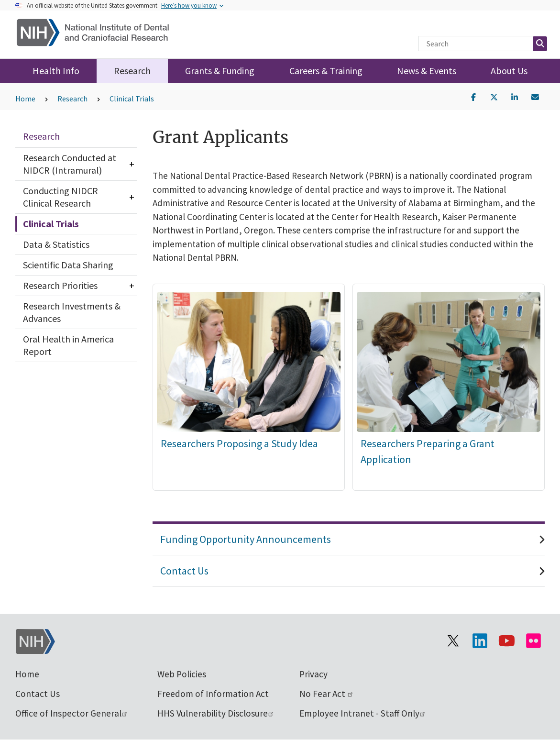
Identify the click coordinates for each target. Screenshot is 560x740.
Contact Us (184, 571)
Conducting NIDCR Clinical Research (60, 197)
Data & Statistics (56, 244)
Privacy (313, 674)
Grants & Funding (220, 71)
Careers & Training (326, 71)
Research (132, 71)
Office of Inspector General (72, 713)
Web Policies (182, 674)
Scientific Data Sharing (68, 265)
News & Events (427, 71)
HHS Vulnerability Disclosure (216, 713)
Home (25, 99)
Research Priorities (60, 285)
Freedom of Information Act (213, 694)
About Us (509, 71)
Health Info (56, 71)
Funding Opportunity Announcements (246, 539)
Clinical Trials (132, 99)
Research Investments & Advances (72, 312)
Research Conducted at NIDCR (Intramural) (70, 164)
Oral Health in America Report (68, 345)
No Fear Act (327, 694)
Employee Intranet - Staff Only (363, 713)
